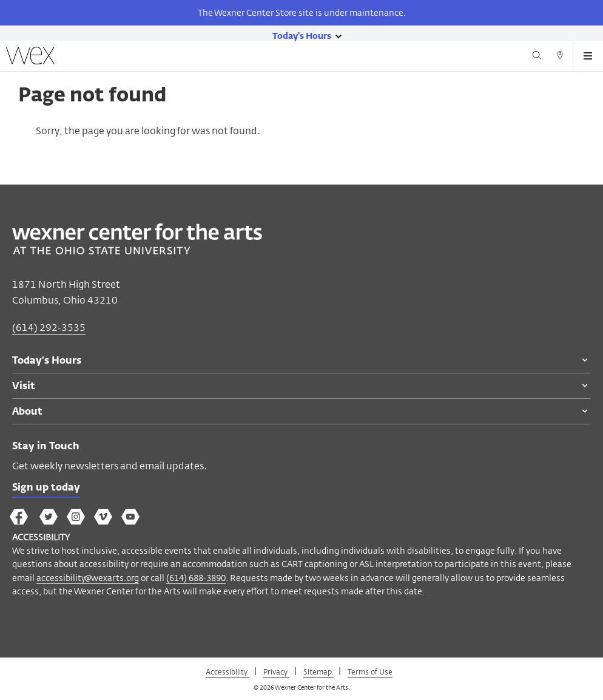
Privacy (276, 671)
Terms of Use (370, 671)
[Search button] (537, 57)
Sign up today (46, 488)
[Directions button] (560, 57)
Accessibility (227, 671)
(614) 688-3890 (196, 578)
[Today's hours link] (302, 35)
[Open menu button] (588, 56)
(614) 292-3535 (49, 328)
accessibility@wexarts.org (88, 578)
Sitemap (318, 671)
